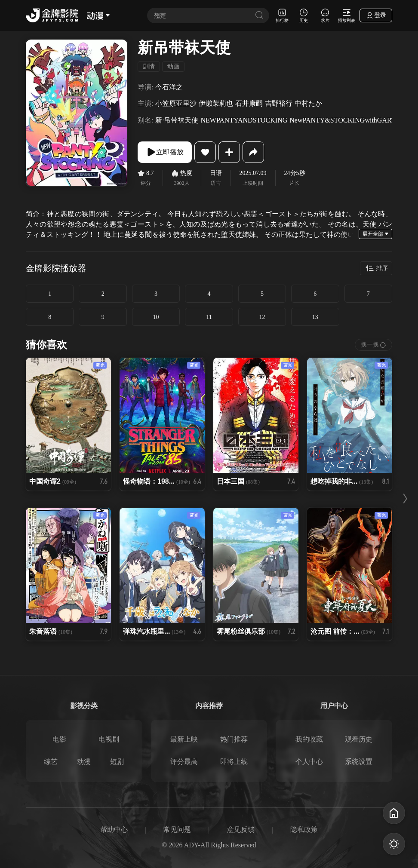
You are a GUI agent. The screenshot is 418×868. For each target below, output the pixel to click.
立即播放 (165, 152)
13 (315, 317)
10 (156, 317)
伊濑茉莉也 (216, 103)
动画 (173, 66)
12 (262, 317)
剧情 (149, 66)
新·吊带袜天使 (177, 120)
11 (209, 317)
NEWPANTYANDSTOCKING (244, 120)
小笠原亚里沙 (176, 103)
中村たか (308, 103)
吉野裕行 (279, 103)
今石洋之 (169, 87)
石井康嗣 (249, 103)
